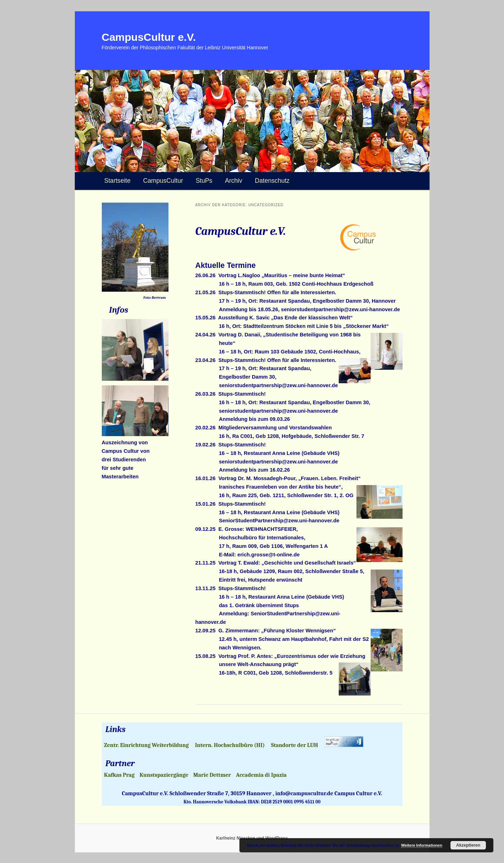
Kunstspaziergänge (164, 775)
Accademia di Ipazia (261, 775)
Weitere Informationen (422, 845)
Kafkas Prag (119, 775)
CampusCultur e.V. (149, 37)
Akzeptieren (468, 845)
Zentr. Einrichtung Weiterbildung (146, 745)
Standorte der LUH (295, 745)
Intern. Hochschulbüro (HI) (230, 745)
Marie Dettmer (212, 775)
